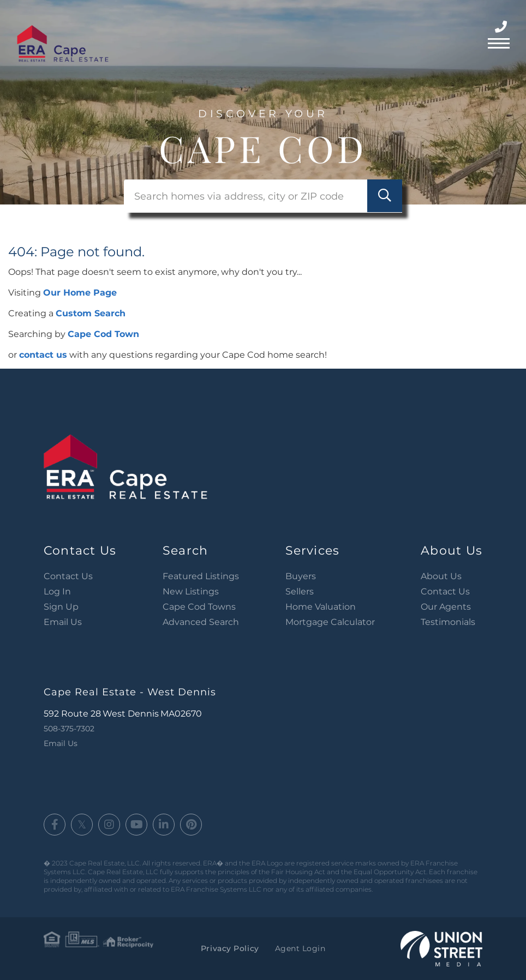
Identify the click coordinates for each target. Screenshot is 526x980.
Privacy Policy (230, 948)
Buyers (301, 576)
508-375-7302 (502, 27)
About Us (441, 576)
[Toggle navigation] (499, 42)
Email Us (63, 622)
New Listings (191, 591)
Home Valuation (321, 607)
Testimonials (448, 622)
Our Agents (446, 607)
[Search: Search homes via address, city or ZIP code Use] (263, 196)
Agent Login (300, 948)
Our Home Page (80, 293)
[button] (384, 196)
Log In (57, 591)
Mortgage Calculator (330, 622)
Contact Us (68, 576)
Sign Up (61, 607)
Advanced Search (201, 622)
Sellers (300, 591)
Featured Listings (201, 576)
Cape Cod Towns (199, 607)
